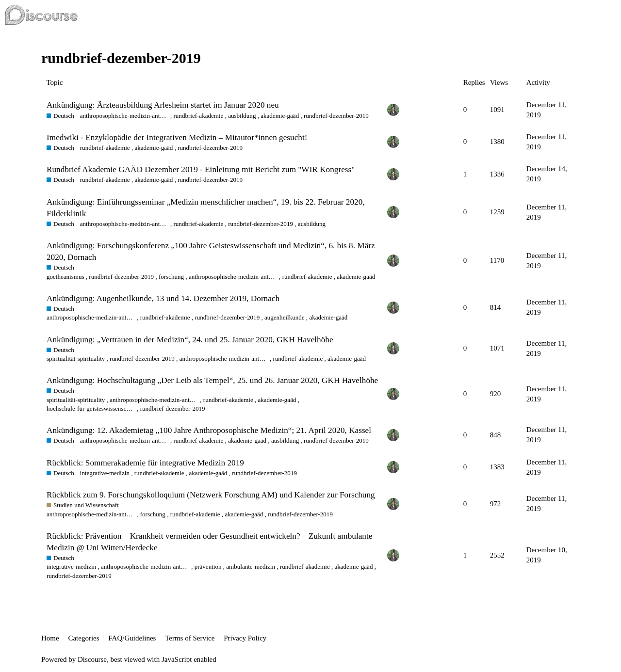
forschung (171, 277)
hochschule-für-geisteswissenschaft (91, 408)
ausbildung (242, 116)
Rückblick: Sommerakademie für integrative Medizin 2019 (145, 463)
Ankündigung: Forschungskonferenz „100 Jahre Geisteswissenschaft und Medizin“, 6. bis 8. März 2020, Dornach (211, 251)
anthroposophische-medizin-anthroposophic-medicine (124, 116)
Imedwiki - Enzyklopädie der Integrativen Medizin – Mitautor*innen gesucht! (177, 137)
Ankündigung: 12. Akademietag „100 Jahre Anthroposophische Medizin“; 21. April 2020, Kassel (209, 430)
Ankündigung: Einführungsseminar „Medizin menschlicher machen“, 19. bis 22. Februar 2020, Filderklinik (206, 208)
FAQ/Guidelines (132, 638)
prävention (208, 567)
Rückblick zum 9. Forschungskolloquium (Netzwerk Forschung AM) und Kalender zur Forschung (211, 495)
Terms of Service (190, 638)
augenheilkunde (285, 317)
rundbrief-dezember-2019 (336, 116)
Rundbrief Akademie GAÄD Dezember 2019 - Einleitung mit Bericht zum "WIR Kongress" (201, 169)
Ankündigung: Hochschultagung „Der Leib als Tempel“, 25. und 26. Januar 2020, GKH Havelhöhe (212, 380)
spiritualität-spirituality (76, 359)
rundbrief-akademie (198, 116)
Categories (83, 638)
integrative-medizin (105, 473)
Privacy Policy (245, 638)
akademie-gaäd (280, 116)
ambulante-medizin (251, 567)
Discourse (92, 659)
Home (50, 638)
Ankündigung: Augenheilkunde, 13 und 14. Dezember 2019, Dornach (163, 298)
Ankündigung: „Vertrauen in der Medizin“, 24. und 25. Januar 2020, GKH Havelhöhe (190, 340)
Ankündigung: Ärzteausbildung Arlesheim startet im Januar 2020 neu (163, 105)
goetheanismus (65, 277)
